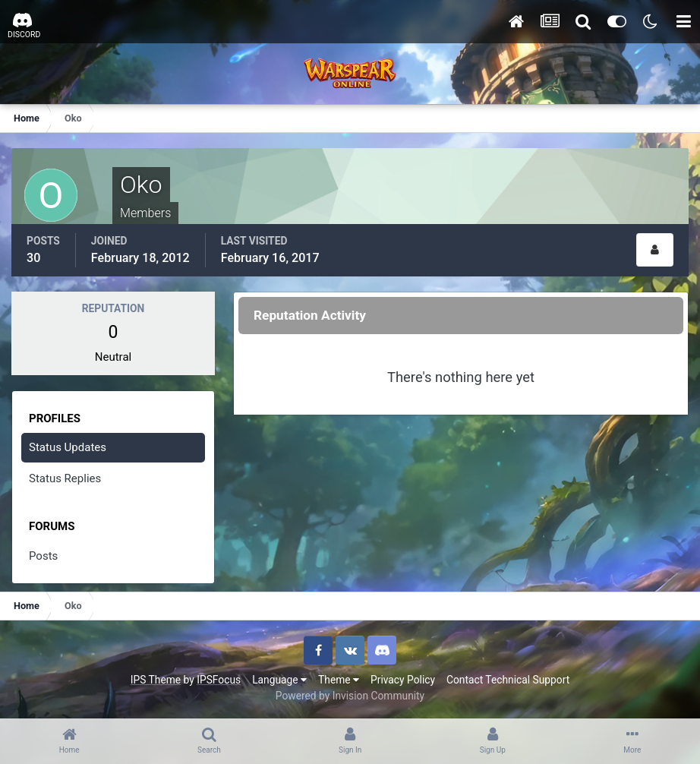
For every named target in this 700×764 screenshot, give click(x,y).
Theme (339, 680)
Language (279, 680)
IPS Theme (156, 680)
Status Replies (65, 478)
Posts (43, 556)
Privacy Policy (403, 680)
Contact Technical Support (508, 680)
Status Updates (68, 447)
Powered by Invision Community (350, 696)
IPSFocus (219, 680)
